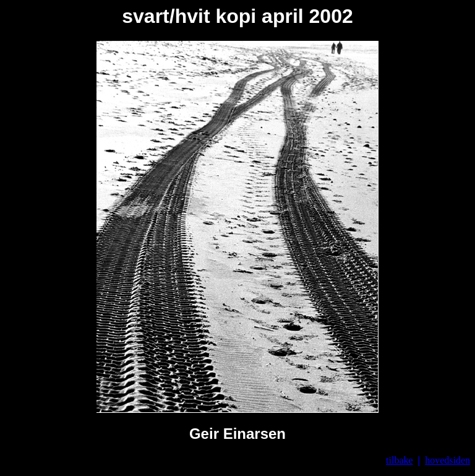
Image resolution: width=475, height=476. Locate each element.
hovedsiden (447, 460)
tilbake (400, 460)
